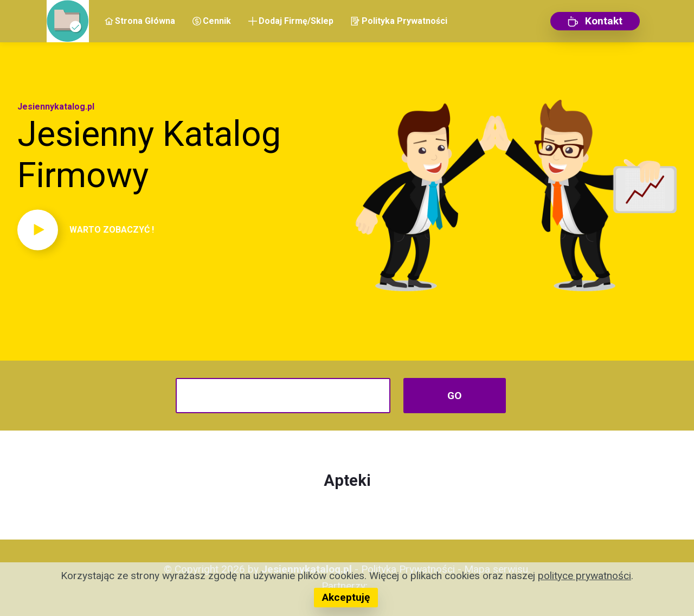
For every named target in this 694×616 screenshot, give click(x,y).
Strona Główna (140, 21)
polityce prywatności (584, 576)
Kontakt (595, 21)
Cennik (212, 21)
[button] (178, 230)
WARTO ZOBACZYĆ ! (112, 230)
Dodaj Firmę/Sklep (291, 21)
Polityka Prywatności (399, 21)
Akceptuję (346, 597)
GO (455, 396)
